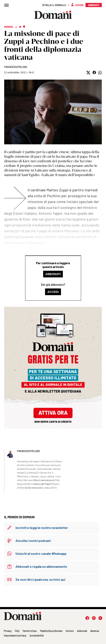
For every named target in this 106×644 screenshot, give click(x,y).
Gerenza (95, 631)
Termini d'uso (30, 631)
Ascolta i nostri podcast (33, 540)
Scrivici (70, 631)
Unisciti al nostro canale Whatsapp (41, 553)
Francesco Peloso (16, 67)
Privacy (8, 631)
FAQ (17, 631)
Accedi (53, 292)
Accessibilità (37, 635)
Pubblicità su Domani (51, 631)
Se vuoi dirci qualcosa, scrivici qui (40, 579)
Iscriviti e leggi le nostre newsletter (42, 528)
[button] (88, 73)
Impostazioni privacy (15, 635)
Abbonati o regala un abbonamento (41, 566)
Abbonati (53, 274)
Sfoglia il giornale (54, 5)
